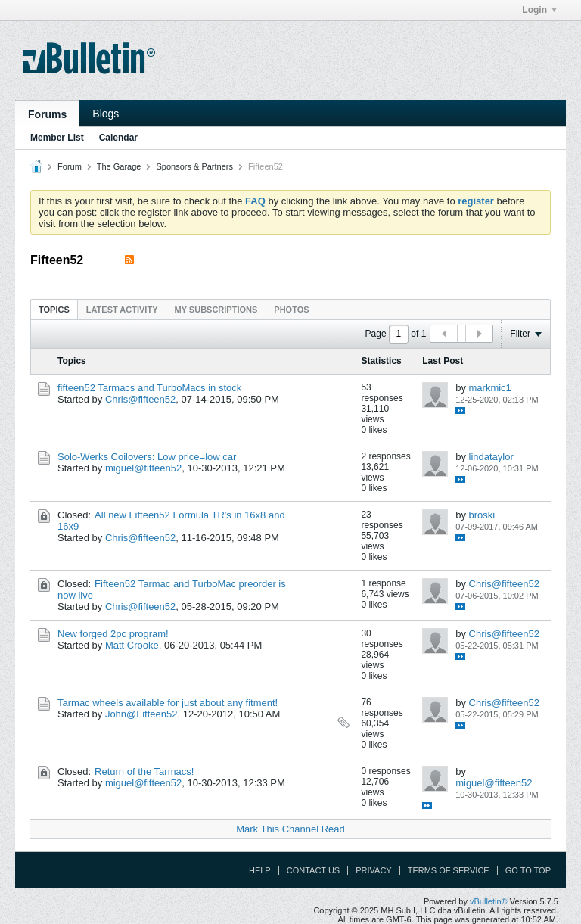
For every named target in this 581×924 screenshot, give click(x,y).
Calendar (118, 138)
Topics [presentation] (54, 310)
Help (260, 870)
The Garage (119, 166)
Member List (57, 138)
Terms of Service (449, 870)
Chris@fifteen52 (140, 399)
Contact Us (314, 870)
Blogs (106, 114)
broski (482, 515)
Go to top (528, 870)
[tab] (54, 309)
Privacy (373, 870)
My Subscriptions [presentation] (216, 310)
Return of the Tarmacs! (144, 772)
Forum (70, 166)
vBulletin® (489, 901)
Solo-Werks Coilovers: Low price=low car (147, 457)
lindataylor (491, 457)
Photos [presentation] (291, 310)
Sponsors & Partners (194, 166)
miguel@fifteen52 (143, 468)
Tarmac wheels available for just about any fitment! (168, 703)
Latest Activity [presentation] (122, 310)
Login (539, 10)
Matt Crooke (132, 645)
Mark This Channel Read (290, 829)
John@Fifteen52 (141, 714)
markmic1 (490, 388)
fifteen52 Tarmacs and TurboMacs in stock (149, 388)
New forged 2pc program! (113, 634)
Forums (47, 114)
